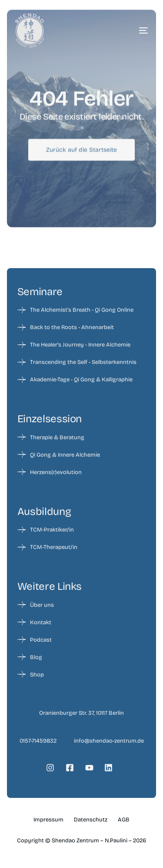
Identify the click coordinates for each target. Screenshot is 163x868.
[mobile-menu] (130, 30)
